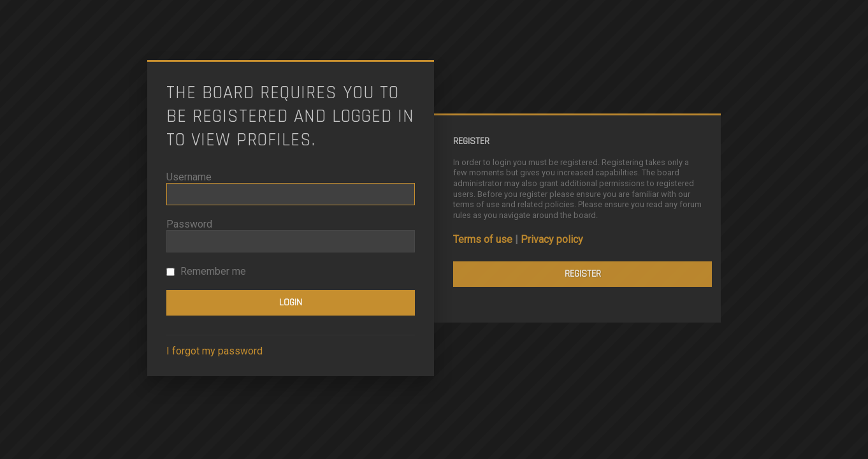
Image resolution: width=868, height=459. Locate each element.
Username (189, 177)
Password (189, 224)
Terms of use (483, 239)
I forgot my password (214, 351)
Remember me (206, 271)
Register (583, 274)
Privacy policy (552, 239)
